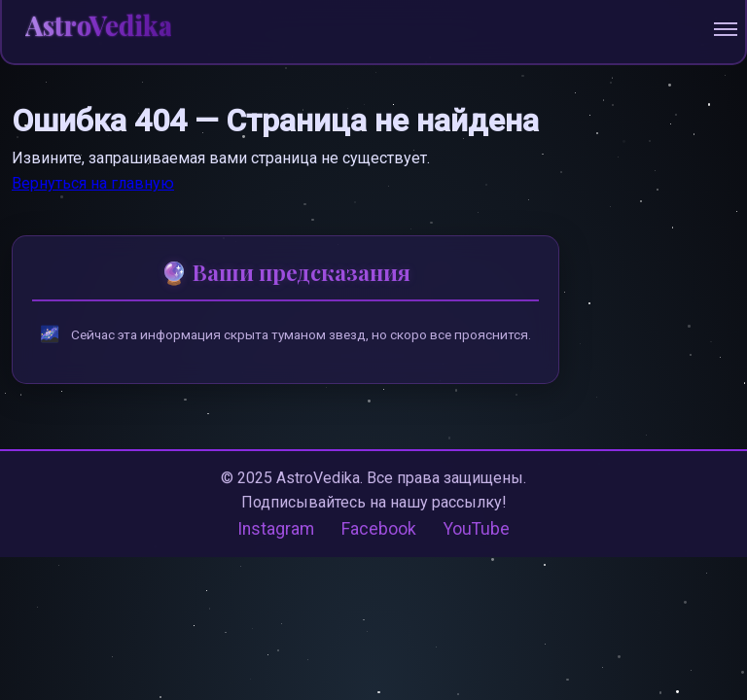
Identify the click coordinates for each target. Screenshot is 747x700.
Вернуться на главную (93, 183)
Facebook (379, 529)
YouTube (477, 529)
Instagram (276, 529)
